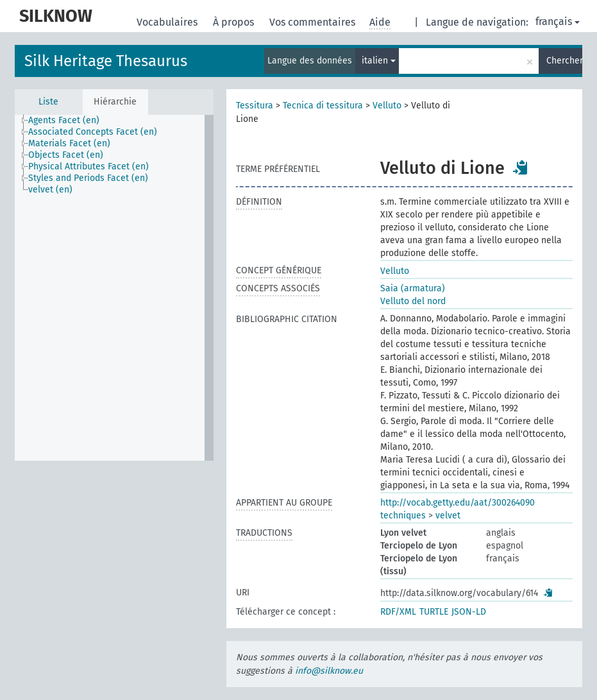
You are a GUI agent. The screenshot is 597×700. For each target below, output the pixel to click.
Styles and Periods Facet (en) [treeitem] (88, 178)
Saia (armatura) (413, 288)
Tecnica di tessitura (323, 106)
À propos (235, 22)
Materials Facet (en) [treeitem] (69, 143)
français (558, 21)
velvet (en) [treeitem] (50, 190)
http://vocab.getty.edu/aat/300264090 (458, 503)
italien (379, 61)
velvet (448, 516)
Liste (48, 102)
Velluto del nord (413, 301)
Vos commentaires (314, 22)
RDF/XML (398, 612)
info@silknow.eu (329, 671)
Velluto (387, 106)
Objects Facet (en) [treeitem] (66, 155)
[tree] (114, 288)
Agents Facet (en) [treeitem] (64, 120)
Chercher (564, 61)
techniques (403, 516)
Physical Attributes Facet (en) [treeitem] (88, 166)
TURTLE (434, 612)
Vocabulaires (168, 22)
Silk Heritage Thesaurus (106, 61)
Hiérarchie (115, 102)
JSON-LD (469, 612)
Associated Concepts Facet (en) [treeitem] (93, 132)
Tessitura (255, 106)
